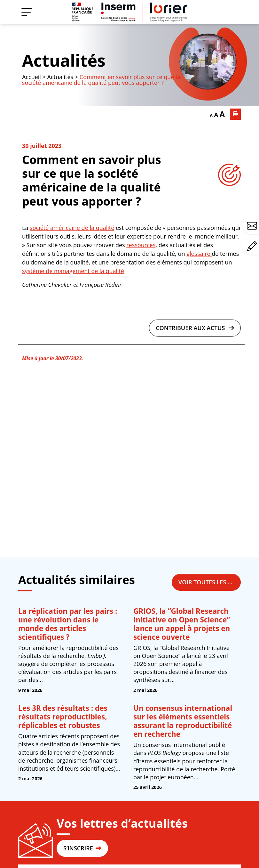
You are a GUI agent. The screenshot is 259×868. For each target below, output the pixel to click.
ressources (141, 245)
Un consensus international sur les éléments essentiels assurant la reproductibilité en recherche (183, 721)
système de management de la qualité (73, 271)
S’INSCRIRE (82, 848)
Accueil (31, 77)
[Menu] (27, 12)
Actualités (64, 60)
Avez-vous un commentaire (253, 246)
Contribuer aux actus (195, 328)
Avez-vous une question (253, 226)
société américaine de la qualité (72, 228)
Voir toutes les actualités (210, 582)
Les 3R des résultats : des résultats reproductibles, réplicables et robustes (63, 717)
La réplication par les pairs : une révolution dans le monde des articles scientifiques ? (68, 624)
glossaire (199, 254)
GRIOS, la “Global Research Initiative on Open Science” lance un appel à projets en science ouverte (182, 624)
